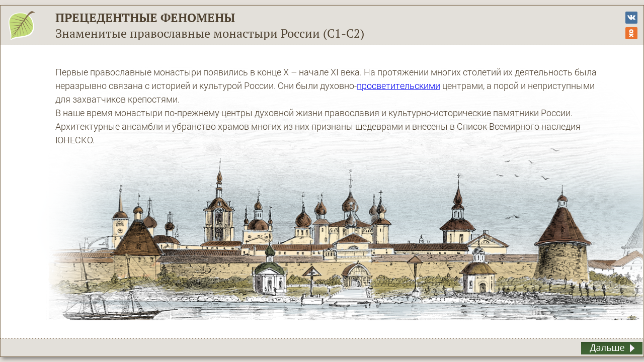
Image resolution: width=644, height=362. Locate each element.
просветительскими (398, 85)
